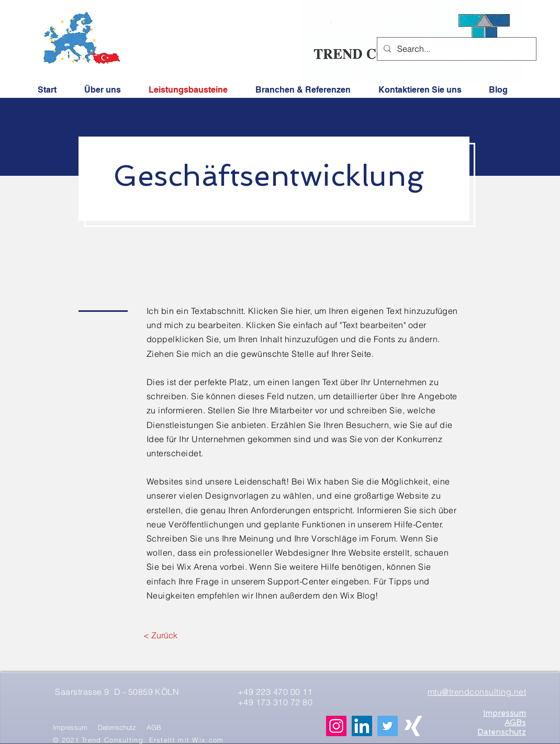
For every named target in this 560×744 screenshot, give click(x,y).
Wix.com (208, 740)
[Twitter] (388, 726)
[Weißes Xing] (413, 726)
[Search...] (456, 49)
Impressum (70, 727)
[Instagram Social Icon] (336, 726)
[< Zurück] (160, 635)
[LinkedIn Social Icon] (362, 726)
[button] (420, 89)
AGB (154, 727)
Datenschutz (117, 727)
